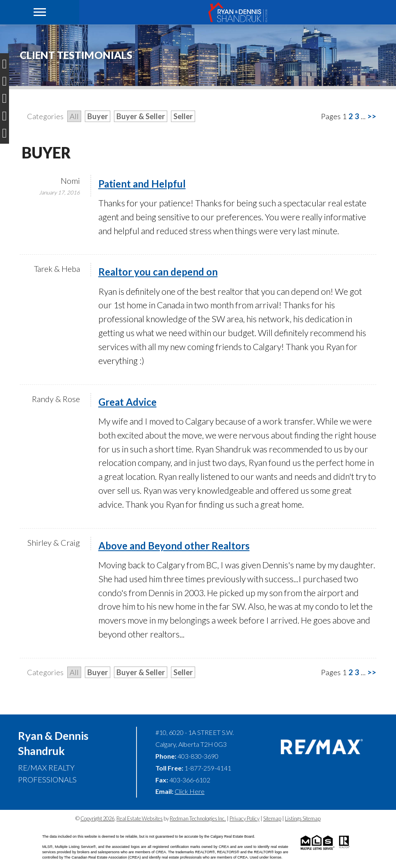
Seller (183, 116)
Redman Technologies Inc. (198, 818)
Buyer (98, 116)
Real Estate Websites (140, 818)
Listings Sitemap (303, 818)
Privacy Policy (245, 818)
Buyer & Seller (141, 116)
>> (372, 116)
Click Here (190, 791)
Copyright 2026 (97, 818)
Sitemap (272, 818)
